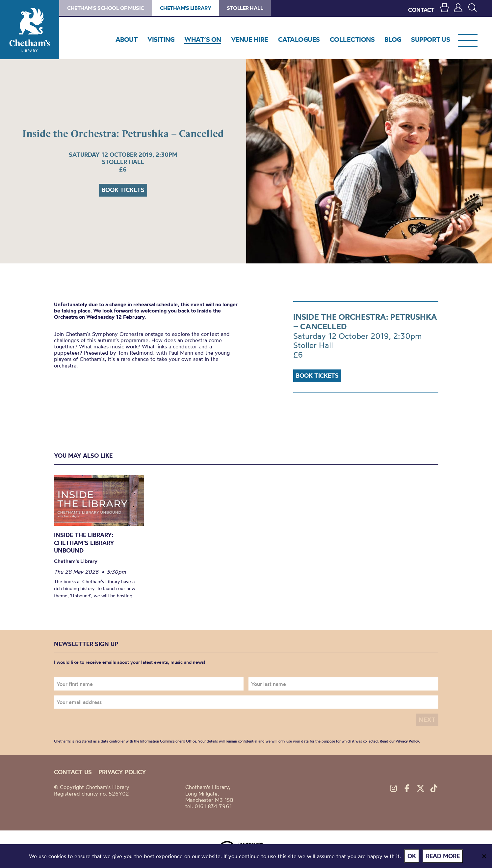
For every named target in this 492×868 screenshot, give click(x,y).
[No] (484, 856)
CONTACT (421, 10)
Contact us (73, 772)
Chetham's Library (30, 30)
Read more (443, 856)
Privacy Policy (407, 741)
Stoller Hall (245, 8)
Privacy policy (122, 772)
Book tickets (123, 190)
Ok (412, 856)
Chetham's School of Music (106, 8)
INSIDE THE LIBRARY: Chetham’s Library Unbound (84, 543)
